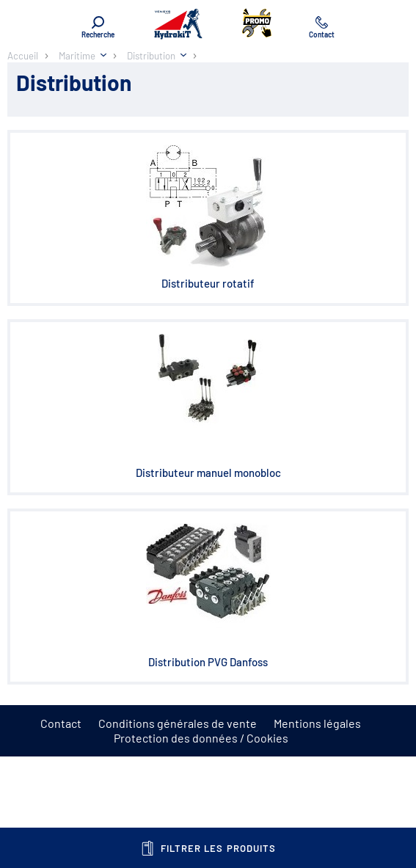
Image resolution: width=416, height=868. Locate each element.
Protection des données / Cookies (201, 738)
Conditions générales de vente (178, 723)
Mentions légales (317, 723)
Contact (61, 723)
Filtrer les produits (208, 848)
